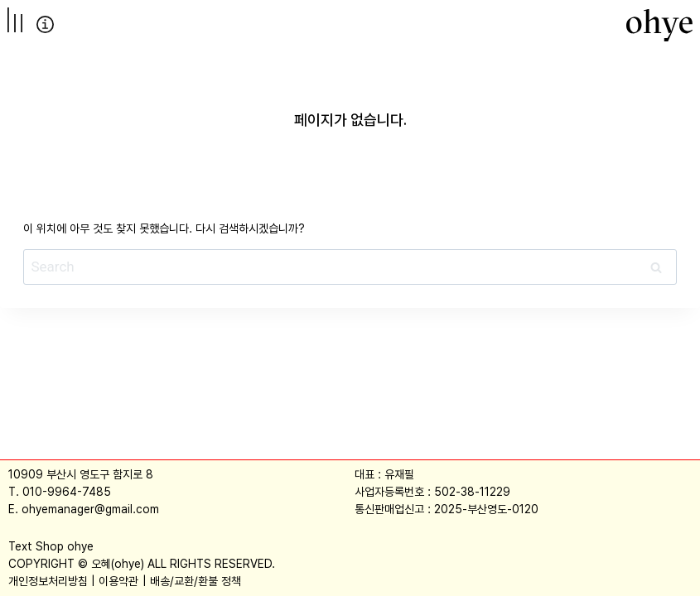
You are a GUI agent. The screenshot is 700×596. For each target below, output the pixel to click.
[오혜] (659, 25)
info (45, 24)
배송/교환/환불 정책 (196, 581)
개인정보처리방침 (48, 581)
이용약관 (118, 581)
